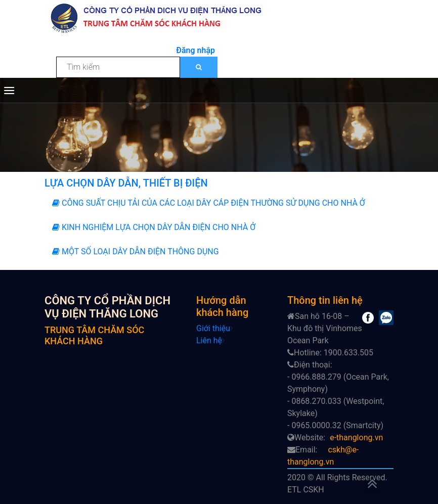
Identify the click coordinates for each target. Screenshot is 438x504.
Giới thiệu (213, 328)
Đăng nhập (195, 50)
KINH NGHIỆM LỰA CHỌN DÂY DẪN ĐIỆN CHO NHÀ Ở (154, 227)
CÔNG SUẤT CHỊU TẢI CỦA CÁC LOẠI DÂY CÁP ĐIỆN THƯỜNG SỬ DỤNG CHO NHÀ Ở (209, 203)
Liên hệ (209, 340)
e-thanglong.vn (356, 438)
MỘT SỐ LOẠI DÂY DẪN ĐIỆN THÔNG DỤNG (136, 251)
